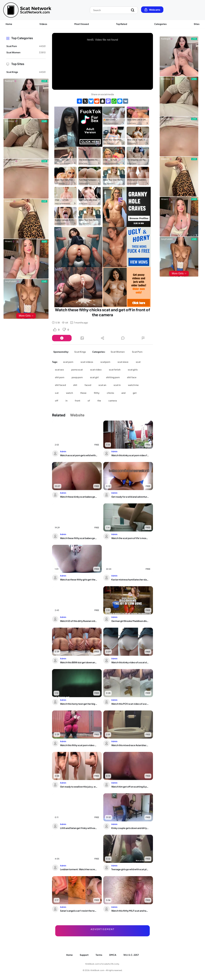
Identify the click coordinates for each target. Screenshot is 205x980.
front (78, 401)
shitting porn (113, 377)
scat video (96, 370)
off (57, 401)
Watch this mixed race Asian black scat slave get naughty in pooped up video (130, 745)
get (135, 393)
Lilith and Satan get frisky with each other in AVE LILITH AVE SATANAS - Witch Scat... (79, 828)
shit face (132, 377)
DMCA (113, 955)
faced (88, 385)
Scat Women (118, 352)
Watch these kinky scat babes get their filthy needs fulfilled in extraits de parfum (79, 497)
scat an (102, 385)
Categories (160, 24)
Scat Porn (137, 352)
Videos (43, 24)
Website (77, 415)
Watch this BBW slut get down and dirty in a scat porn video (79, 662)
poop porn (77, 377)
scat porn (68, 362)
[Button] (62, 338)
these (83, 393)
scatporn (105, 362)
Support (84, 955)
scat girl (94, 377)
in (66, 401)
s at (57, 393)
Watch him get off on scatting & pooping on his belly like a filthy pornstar (130, 787)
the (99, 401)
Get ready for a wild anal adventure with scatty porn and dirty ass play (130, 497)
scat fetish (115, 370)
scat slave (123, 362)
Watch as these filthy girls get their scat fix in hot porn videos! (79, 579)
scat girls (133, 370)
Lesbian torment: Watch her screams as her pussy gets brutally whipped (79, 869)
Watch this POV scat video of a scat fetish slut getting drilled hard (130, 704)
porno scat (77, 370)
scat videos (87, 362)
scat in (117, 385)
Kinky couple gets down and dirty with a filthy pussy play (130, 828)
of (89, 401)
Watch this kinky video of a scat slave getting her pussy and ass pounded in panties (130, 662)
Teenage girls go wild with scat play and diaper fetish (130, 869)
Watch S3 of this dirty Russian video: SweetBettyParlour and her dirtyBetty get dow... (79, 621)
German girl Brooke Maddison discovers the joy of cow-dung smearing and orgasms (130, 621)
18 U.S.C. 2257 (131, 955)
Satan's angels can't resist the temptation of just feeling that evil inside (79, 911)
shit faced (60, 385)
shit (75, 385)
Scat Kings (80, 352)
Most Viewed (82, 24)
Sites (197, 24)
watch (69, 393)
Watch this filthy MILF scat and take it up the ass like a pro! (130, 911)
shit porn (60, 377)
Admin (63, 451)
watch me (133, 385)
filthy (97, 393)
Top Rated (122, 24)
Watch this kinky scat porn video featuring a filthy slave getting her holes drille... (130, 455)
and (123, 393)
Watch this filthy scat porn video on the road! (79, 745)
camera (113, 401)
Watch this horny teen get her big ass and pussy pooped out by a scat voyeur (79, 704)
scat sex (59, 370)
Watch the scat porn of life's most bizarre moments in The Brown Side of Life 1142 (130, 538)
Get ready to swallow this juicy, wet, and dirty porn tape (79, 787)
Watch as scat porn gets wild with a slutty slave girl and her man (79, 455)
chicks (110, 393)
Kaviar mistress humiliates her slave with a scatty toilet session (130, 579)
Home (9, 24)
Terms (99, 955)
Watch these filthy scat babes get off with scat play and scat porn (79, 538)
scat (138, 362)
